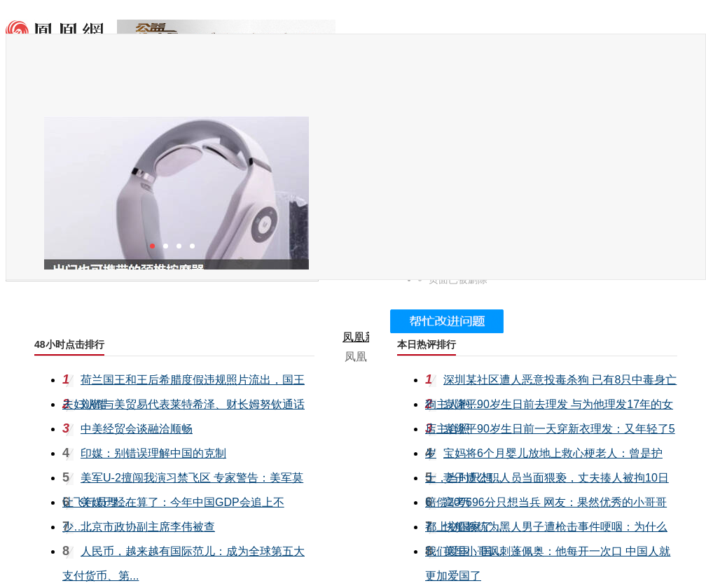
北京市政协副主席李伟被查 (148, 527)
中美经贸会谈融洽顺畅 (137, 429)
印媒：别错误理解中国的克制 (153, 453)
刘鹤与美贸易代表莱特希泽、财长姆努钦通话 (193, 404)
